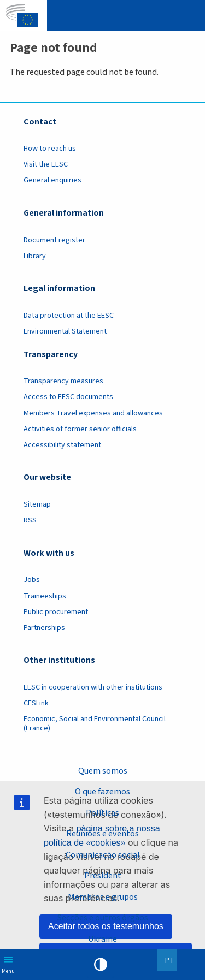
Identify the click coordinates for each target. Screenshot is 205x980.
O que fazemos (102, 792)
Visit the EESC (46, 164)
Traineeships (45, 596)
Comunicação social (103, 855)
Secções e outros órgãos (103, 918)
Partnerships (44, 628)
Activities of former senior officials (80, 429)
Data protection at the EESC (69, 316)
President (103, 876)
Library (35, 256)
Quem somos (103, 771)
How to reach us (50, 149)
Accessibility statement (62, 445)
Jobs (32, 580)
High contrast (101, 965)
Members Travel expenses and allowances (93, 413)
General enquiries (52, 180)
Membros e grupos (103, 897)
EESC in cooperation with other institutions (93, 687)
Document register (54, 240)
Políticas (102, 813)
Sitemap (37, 504)
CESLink (36, 703)
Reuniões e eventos (102, 834)
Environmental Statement (65, 331)
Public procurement (56, 612)
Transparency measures (63, 381)
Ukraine (102, 939)
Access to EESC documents (68, 397)
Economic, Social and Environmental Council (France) (95, 724)
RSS (30, 520)
